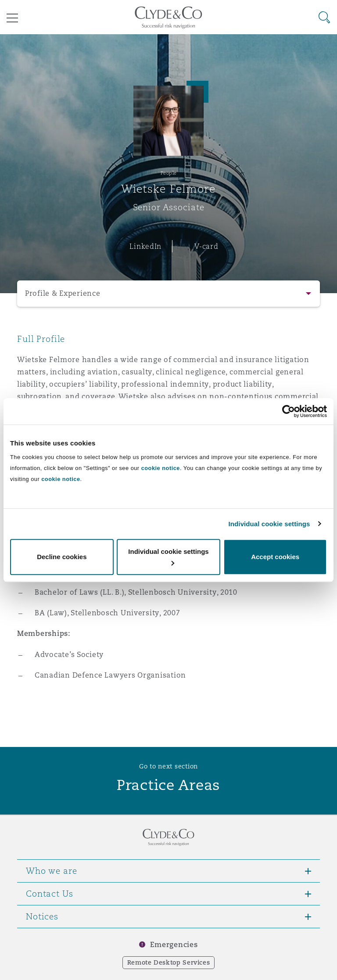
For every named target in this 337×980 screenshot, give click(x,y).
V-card (206, 246)
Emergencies (174, 945)
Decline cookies (62, 557)
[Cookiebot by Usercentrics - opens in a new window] (289, 411)
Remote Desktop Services (169, 962)
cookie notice (161, 468)
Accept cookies (275, 557)
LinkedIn (145, 246)
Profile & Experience (63, 293)
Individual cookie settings (269, 524)
